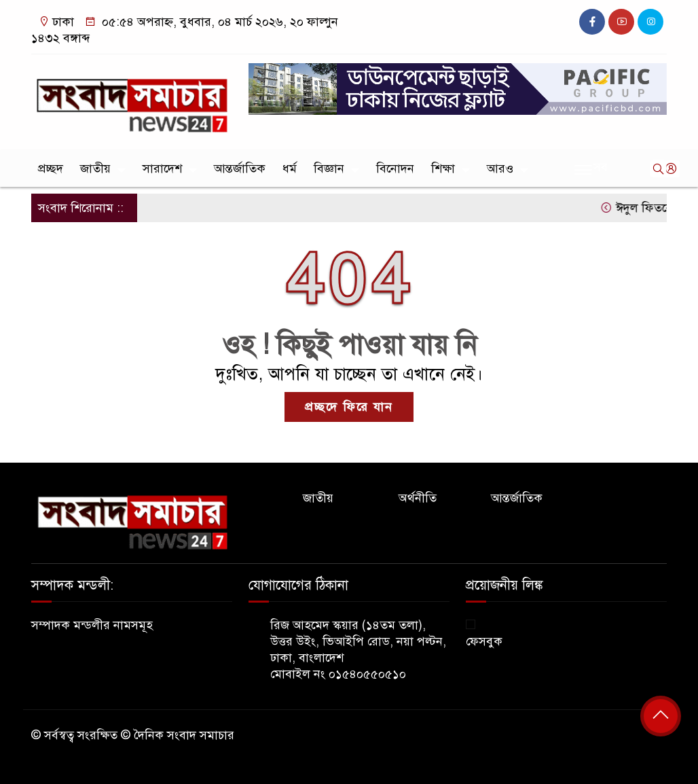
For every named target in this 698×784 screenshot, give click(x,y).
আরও (500, 168)
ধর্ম (290, 168)
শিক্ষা (443, 168)
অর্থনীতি (418, 498)
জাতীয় (95, 168)
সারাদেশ (162, 168)
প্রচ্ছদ (51, 168)
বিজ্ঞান (329, 168)
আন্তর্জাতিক (240, 168)
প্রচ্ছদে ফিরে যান (349, 407)
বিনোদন (395, 168)
